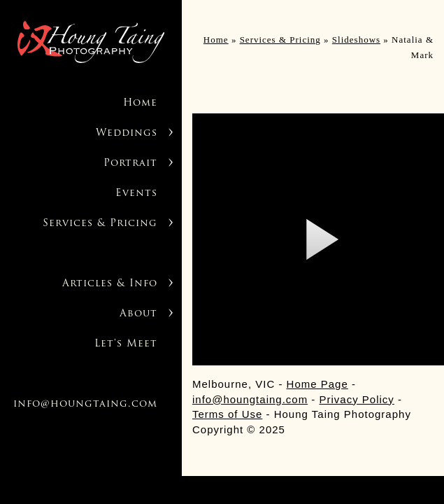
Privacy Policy (357, 399)
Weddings (127, 133)
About (138, 314)
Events (136, 194)
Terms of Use (227, 414)
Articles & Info (110, 284)
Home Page (317, 384)
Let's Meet (126, 344)
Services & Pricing (100, 224)
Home (140, 103)
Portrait (130, 163)
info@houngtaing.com (85, 404)
